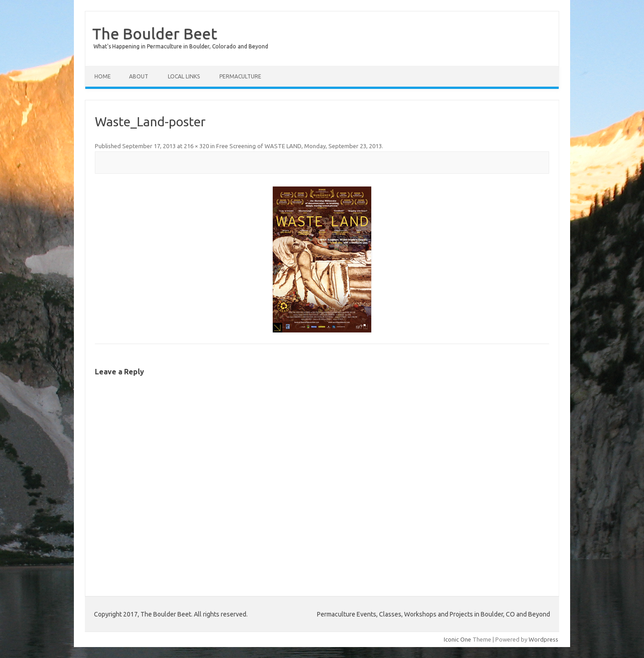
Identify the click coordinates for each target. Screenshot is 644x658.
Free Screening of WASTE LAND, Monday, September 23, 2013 (299, 146)
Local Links (184, 76)
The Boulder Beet (155, 33)
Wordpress (543, 639)
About (139, 76)
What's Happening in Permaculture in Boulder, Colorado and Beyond (181, 46)
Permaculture (240, 76)
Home (103, 76)
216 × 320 (196, 146)
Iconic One (457, 639)
